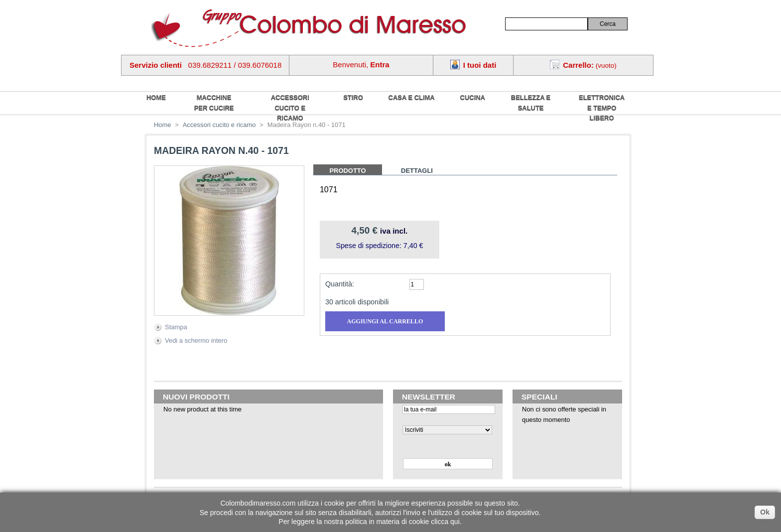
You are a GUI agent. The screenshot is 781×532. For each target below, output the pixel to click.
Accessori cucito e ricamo (290, 108)
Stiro (353, 97)
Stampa (176, 327)
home (156, 97)
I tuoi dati (480, 65)
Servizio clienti (156, 65)
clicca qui (445, 522)
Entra (380, 65)
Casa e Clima (412, 97)
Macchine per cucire (214, 103)
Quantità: (340, 284)
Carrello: (578, 65)
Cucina (473, 97)
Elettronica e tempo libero (602, 108)
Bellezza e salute (531, 103)
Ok (765, 512)
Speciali (539, 397)
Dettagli (417, 171)
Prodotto (347, 171)
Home (163, 125)
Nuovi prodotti (196, 397)
